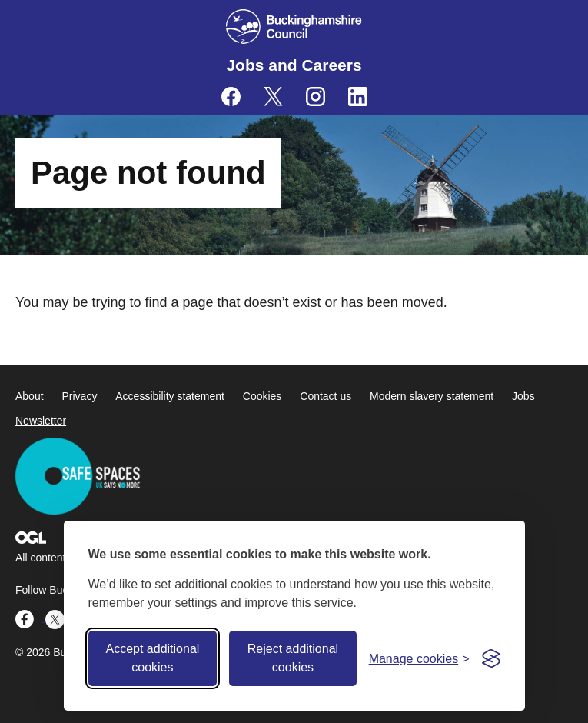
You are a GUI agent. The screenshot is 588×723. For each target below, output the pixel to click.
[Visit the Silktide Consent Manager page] (491, 658)
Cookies (262, 396)
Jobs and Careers (294, 65)
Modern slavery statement (432, 396)
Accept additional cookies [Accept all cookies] (152, 658)
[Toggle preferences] (419, 659)
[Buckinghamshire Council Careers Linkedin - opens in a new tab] (358, 97)
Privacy (79, 396)
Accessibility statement (170, 396)
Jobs (523, 396)
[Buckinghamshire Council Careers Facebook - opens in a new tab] (231, 97)
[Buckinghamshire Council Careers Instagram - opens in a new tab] (316, 97)
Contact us (326, 396)
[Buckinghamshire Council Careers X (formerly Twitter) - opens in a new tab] (273, 97)
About (30, 396)
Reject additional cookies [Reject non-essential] (293, 658)
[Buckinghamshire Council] (294, 27)
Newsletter (41, 421)
